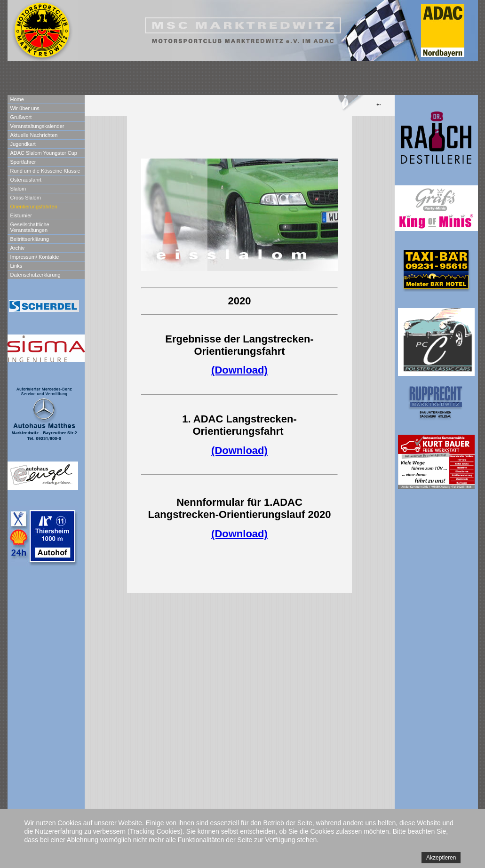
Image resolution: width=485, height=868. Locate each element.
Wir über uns (25, 108)
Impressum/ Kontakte (35, 257)
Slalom (18, 189)
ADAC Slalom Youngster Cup (44, 153)
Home (17, 99)
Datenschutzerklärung (36, 275)
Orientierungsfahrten (34, 207)
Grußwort (21, 117)
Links (16, 266)
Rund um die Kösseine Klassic (45, 171)
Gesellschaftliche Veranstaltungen (30, 227)
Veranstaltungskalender (37, 126)
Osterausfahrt (26, 180)
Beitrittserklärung (30, 239)
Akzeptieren (441, 858)
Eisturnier (21, 215)
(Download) (239, 370)
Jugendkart (23, 144)
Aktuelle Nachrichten (34, 135)
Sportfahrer (23, 162)
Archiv (18, 248)
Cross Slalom (26, 198)
